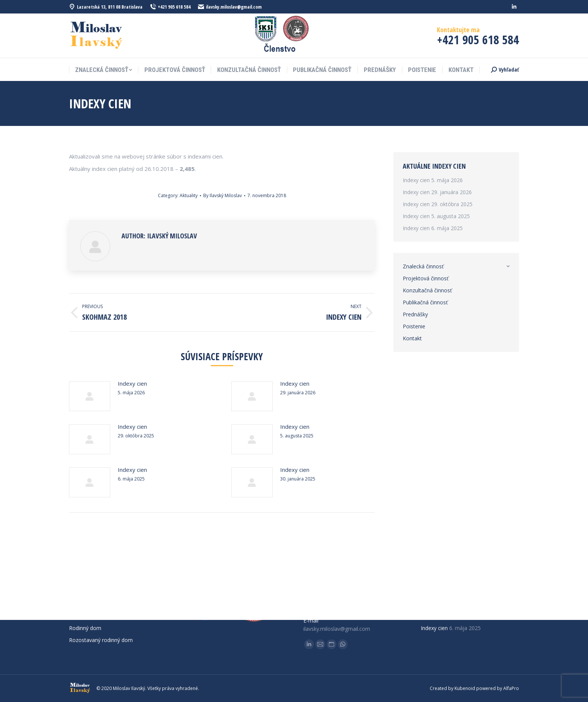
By (223, 195)
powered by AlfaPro (498, 688)
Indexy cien (132, 383)
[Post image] (90, 396)
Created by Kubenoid (452, 688)
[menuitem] (103, 70)
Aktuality (189, 195)
